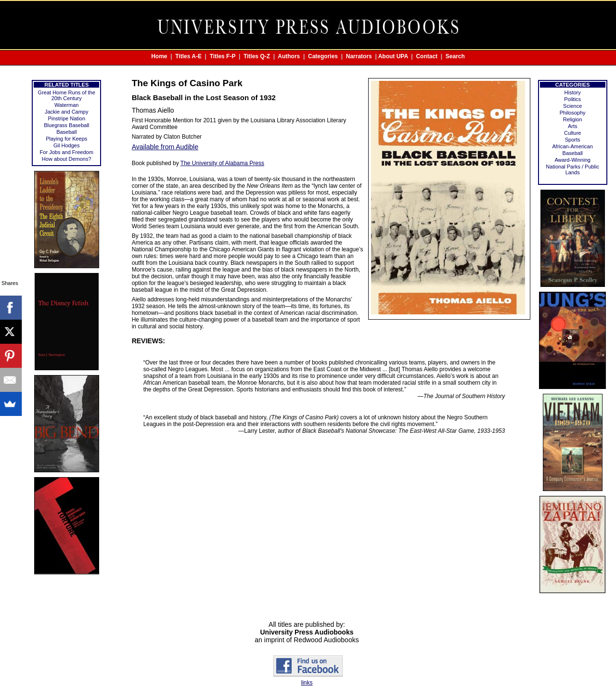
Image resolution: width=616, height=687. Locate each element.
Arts (573, 126)
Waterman (66, 105)
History (573, 92)
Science (572, 106)
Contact (427, 56)
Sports (573, 140)
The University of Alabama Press (222, 163)
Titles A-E (188, 56)
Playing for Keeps (66, 139)
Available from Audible (165, 147)
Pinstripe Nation (66, 118)
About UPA (393, 56)
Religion (573, 119)
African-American (573, 146)
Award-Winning (572, 160)
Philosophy (573, 113)
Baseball (66, 132)
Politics (572, 99)
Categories (323, 56)
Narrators (359, 56)
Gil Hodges (66, 145)
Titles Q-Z (257, 56)
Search (455, 56)
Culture (572, 133)
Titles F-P (223, 56)
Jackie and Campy (67, 112)
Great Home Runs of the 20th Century (67, 95)
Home (159, 56)
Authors (289, 56)
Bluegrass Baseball (66, 125)
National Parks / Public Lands (572, 169)
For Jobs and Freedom (67, 152)
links (307, 683)
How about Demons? (67, 159)
